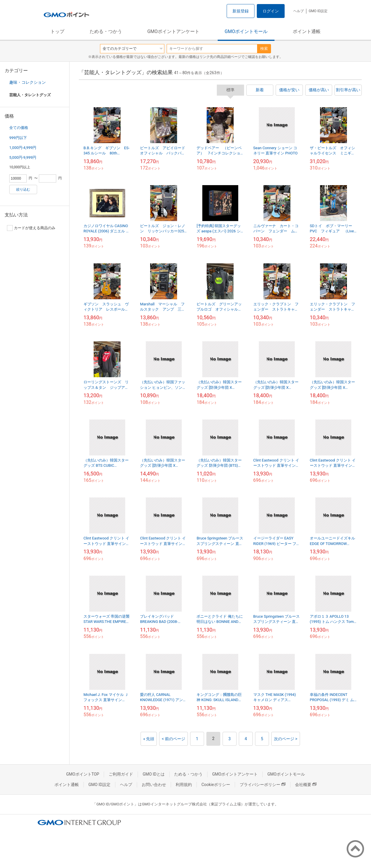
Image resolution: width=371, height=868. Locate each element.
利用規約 (184, 785)
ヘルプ (299, 11)
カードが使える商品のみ (31, 228)
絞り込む (23, 189)
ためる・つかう (106, 31)
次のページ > (286, 739)
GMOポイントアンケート (173, 31)
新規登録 (241, 11)
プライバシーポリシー (263, 785)
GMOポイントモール (246, 31)
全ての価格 (19, 128)
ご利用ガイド (121, 774)
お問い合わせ (154, 785)
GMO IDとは (154, 774)
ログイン (271, 11)
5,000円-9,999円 (23, 157)
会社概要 (306, 785)
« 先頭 (149, 739)
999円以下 (18, 138)
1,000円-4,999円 (23, 148)
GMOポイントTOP (83, 774)
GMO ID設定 (318, 11)
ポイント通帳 (307, 31)
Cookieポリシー (216, 785)
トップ (57, 31)
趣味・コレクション (28, 82)
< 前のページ (173, 739)
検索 (264, 49)
